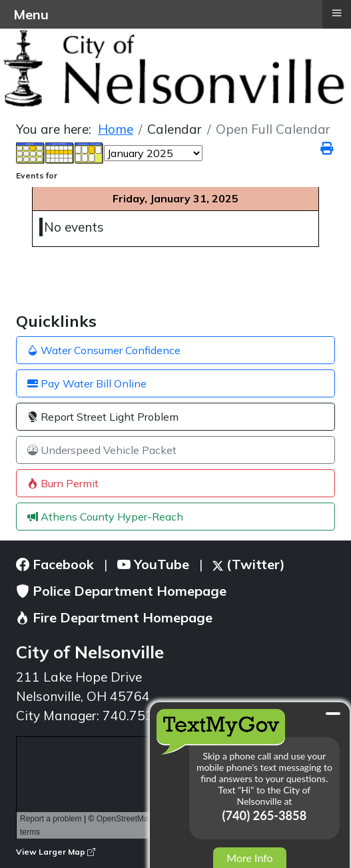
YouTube (153, 564)
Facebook (55, 564)
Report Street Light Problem (103, 417)
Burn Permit (63, 483)
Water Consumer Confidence (104, 350)
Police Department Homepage (121, 591)
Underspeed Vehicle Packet (102, 450)
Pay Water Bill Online (87, 383)
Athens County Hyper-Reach (105, 517)
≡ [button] (336, 13)
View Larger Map (56, 852)
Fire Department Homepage (114, 617)
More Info (249, 858)
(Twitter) (249, 564)
